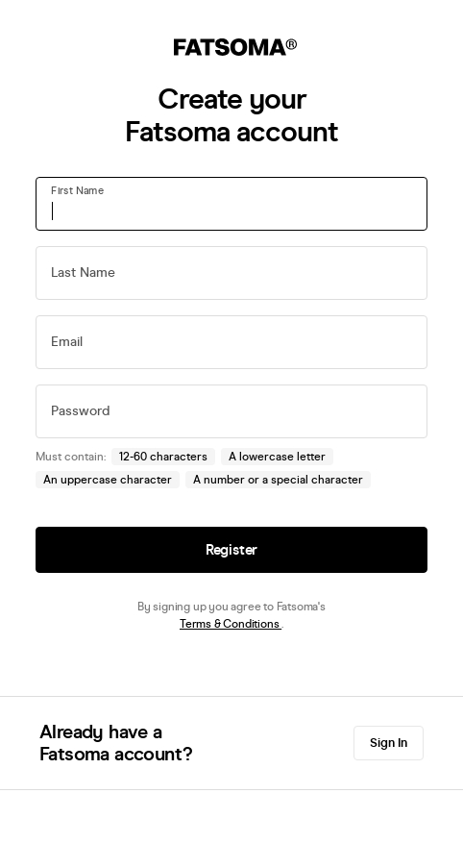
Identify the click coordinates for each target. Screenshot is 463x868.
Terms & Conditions (231, 624)
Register (231, 550)
